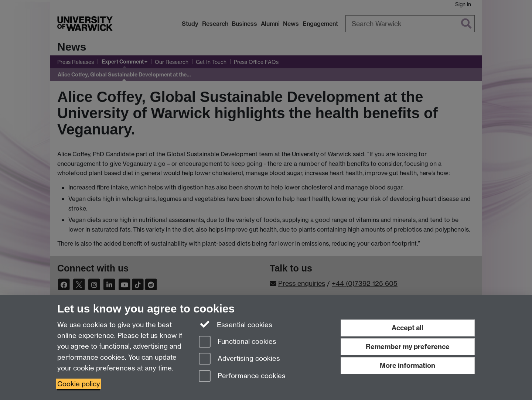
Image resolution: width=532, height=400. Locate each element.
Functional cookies (238, 342)
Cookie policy (79, 384)
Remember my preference (408, 347)
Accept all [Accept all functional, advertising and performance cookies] (407, 328)
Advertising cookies (239, 359)
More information (407, 365)
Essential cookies (236, 324)
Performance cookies (242, 377)
